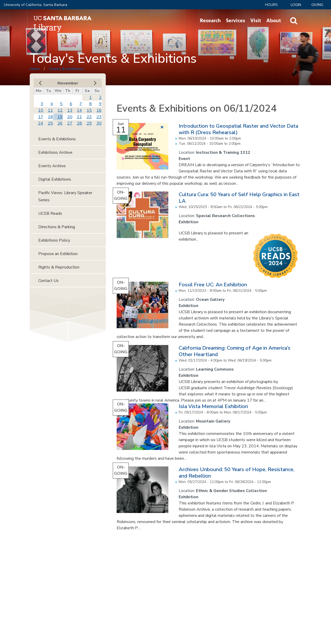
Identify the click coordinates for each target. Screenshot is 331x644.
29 (89, 123)
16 (99, 110)
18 (50, 117)
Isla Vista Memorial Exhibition (213, 406)
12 (60, 110)
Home (35, 69)
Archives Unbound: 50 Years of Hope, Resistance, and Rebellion (236, 473)
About (274, 21)
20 (70, 117)
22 (89, 117)
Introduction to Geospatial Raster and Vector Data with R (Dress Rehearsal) (238, 129)
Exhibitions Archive (55, 152)
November (68, 83)
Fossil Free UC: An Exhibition (213, 285)
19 (60, 117)
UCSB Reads (50, 213)
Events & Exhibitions (67, 69)
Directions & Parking (57, 227)
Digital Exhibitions (55, 179)
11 (50, 110)
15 (89, 110)
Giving (317, 5)
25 (50, 123)
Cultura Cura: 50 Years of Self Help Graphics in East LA (239, 198)
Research (210, 21)
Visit (256, 21)
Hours (271, 5)
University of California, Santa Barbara (36, 5)
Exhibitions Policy (54, 240)
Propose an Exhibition (58, 254)
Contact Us (48, 281)
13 (70, 110)
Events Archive (52, 166)
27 (70, 123)
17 (41, 117)
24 (41, 123)
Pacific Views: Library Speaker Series (65, 196)
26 (60, 123)
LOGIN (296, 5)
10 (41, 110)
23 (99, 117)
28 (79, 123)
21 (79, 117)
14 (79, 110)
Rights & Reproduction (59, 267)
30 (99, 123)
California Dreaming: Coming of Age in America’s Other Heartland (235, 351)
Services (236, 21)
